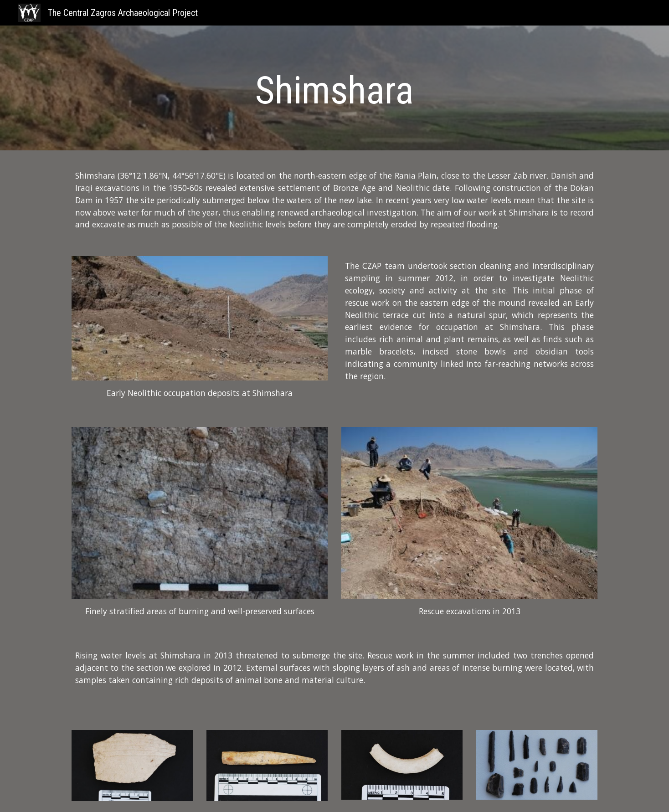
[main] (334, 90)
